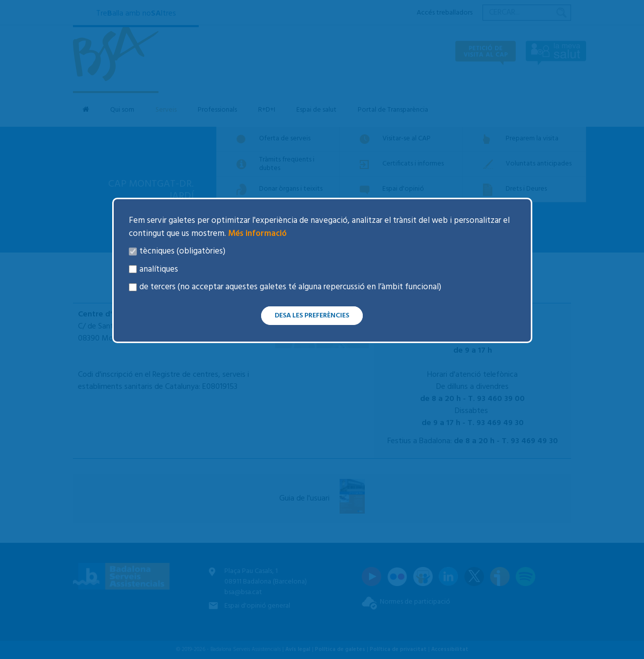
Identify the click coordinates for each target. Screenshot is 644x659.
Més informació (256, 234)
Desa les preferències (312, 316)
